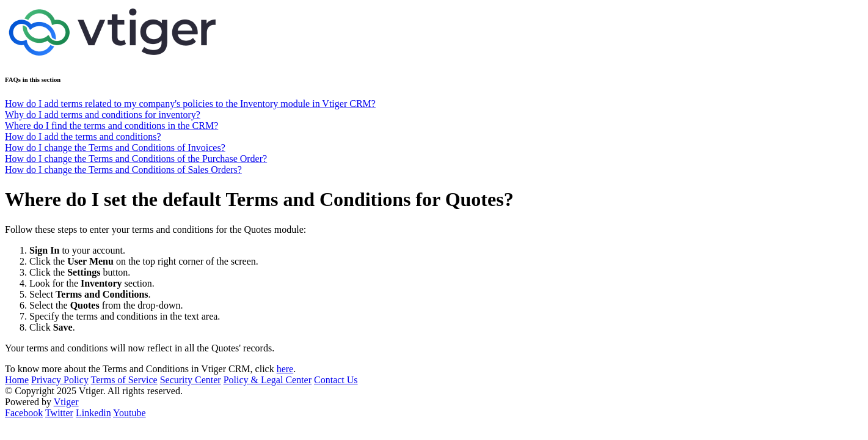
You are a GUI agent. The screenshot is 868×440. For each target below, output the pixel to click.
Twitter (59, 413)
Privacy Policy (60, 380)
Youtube (129, 413)
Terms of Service (124, 380)
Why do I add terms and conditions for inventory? (103, 115)
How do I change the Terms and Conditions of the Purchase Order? (136, 159)
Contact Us (336, 380)
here (285, 369)
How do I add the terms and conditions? (83, 137)
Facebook (24, 413)
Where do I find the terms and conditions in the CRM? (111, 126)
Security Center (191, 380)
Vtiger (66, 402)
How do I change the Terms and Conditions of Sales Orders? (123, 170)
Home (17, 380)
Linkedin (93, 413)
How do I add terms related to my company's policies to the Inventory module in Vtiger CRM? (190, 104)
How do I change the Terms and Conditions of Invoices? (115, 148)
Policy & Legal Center (268, 380)
